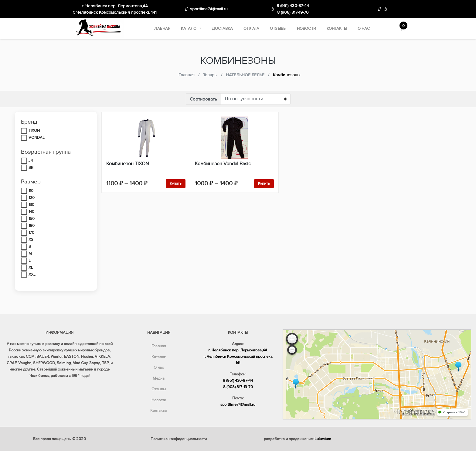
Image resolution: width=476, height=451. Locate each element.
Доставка (222, 29)
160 (32, 226)
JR (31, 161)
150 (32, 219)
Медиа (159, 378)
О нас (364, 29)
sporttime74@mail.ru (209, 9)
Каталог (190, 29)
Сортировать (203, 99)
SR (31, 168)
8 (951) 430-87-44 (293, 6)
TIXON (34, 131)
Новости (306, 29)
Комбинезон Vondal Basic (223, 164)
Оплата (251, 29)
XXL (32, 275)
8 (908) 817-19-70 (293, 12)
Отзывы (278, 29)
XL (31, 268)
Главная (161, 29)
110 (31, 191)
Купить (176, 183)
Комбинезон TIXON (127, 164)
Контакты (337, 29)
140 (31, 212)
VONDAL (37, 138)
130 (31, 205)
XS (31, 240)
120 (32, 198)
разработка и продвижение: (297, 439)
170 (31, 233)
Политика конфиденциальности (179, 439)
